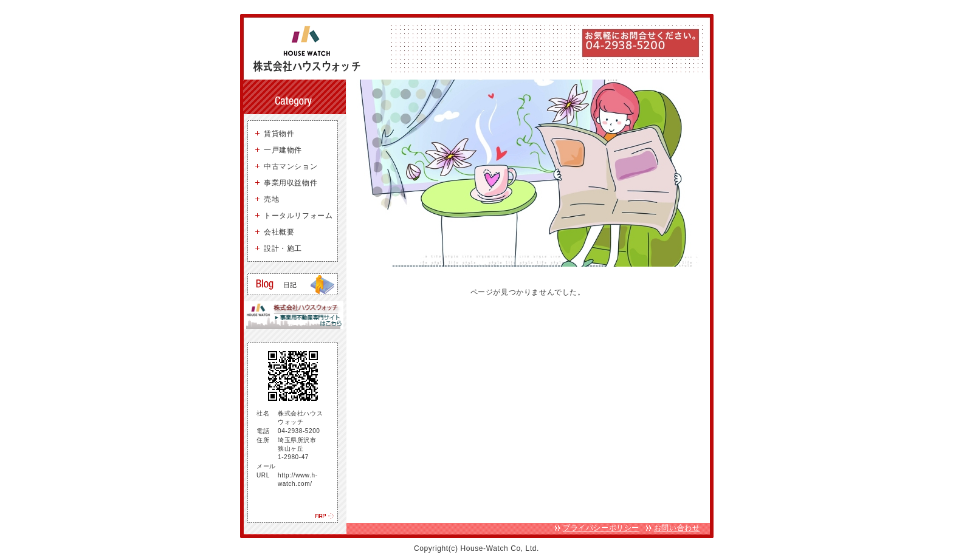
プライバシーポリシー (601, 528)
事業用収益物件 (291, 183)
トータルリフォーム (298, 216)
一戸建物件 (283, 150)
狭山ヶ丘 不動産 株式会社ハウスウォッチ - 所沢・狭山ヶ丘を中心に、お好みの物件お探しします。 (311, 49)
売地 (271, 199)
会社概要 (279, 232)
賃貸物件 (279, 134)
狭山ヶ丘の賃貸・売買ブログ (293, 284)
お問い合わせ (677, 528)
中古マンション (291, 166)
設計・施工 (283, 248)
